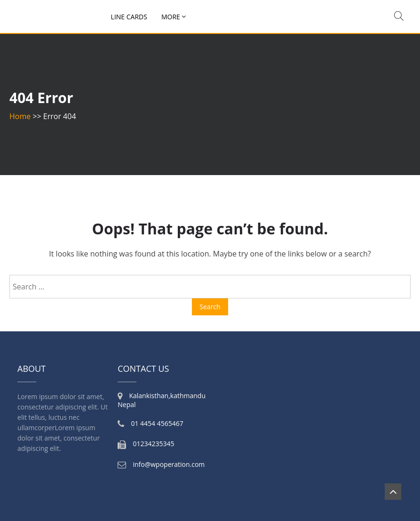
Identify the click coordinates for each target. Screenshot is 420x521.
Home (20, 116)
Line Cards (129, 17)
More (171, 17)
